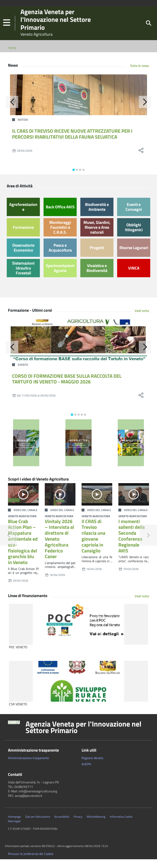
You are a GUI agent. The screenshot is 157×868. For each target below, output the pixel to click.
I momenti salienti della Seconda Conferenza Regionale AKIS (132, 545)
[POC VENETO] (78, 633)
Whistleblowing (96, 825)
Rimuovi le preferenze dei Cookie (31, 862)
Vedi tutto (142, 319)
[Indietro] (12, 111)
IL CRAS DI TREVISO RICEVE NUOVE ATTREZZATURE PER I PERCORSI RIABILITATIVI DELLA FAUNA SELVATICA (72, 143)
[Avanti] (145, 111)
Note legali (14, 830)
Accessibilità (62, 825)
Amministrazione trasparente (28, 767)
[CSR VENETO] (78, 690)
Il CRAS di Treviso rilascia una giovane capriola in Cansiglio (93, 545)
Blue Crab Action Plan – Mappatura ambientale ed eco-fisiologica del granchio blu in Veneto (23, 551)
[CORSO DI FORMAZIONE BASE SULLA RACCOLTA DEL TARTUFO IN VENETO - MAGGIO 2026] (78, 349)
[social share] (141, 159)
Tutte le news (140, 74)
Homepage (14, 825)
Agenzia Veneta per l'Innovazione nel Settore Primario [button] (84, 736)
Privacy (78, 825)
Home (12, 56)
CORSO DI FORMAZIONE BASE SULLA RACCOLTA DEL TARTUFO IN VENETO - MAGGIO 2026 (67, 388)
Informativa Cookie (121, 825)
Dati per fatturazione (38, 825)
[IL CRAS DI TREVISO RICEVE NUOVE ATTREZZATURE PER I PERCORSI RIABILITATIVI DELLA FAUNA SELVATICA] (78, 104)
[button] (7, 27)
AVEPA (86, 773)
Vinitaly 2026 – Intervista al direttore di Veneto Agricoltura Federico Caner (59, 548)
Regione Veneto (92, 767)
